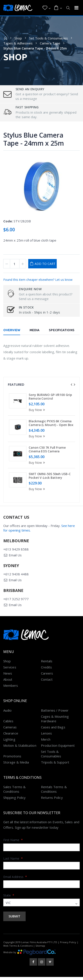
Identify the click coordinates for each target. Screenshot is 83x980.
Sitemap (40, 949)
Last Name (13, 862)
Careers (47, 677)
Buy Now (37, 410)
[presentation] (71, 385)
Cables (8, 724)
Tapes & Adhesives (18, 43)
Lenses (46, 736)
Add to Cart (45, 264)
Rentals (47, 664)
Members (11, 689)
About (8, 683)
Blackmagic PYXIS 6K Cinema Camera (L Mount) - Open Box (51, 423)
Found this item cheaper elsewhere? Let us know (38, 280)
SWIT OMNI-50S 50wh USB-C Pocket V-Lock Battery (50, 476)
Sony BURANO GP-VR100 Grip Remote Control (50, 397)
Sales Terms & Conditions (14, 792)
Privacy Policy (68, 946)
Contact (47, 683)
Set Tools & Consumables (49, 38)
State (9, 899)
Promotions (12, 759)
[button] (47, 8)
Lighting (9, 743)
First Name (13, 843)
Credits (47, 670)
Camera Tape (50, 43)
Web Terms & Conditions (18, 949)
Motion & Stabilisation (20, 749)
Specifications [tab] (62, 330)
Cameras (10, 730)
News (8, 677)
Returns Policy (52, 801)
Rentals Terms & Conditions (54, 792)
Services (10, 670)
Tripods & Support (55, 765)
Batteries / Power (55, 714)
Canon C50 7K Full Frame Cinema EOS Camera (47, 449)
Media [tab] (35, 330)
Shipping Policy (14, 801)
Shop (18, 38)
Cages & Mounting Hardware (55, 722)
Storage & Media (16, 765)
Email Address (15, 880)
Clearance (11, 736)
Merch (46, 743)
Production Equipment (58, 749)
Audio (7, 714)
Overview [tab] (12, 330)
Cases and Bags (53, 730)
